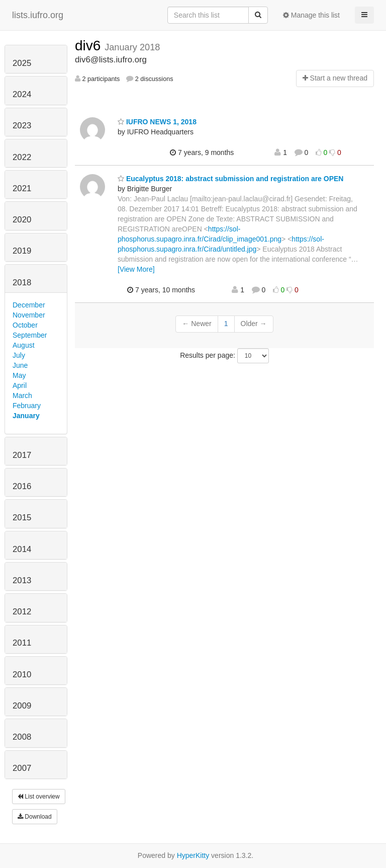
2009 (22, 706)
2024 (22, 94)
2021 (22, 188)
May (19, 375)
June (20, 365)
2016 (22, 486)
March (22, 396)
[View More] (136, 269)
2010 (22, 675)
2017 (22, 455)
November (29, 315)
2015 (22, 518)
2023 (22, 126)
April (20, 385)
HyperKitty (193, 855)
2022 (22, 157)
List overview (39, 797)
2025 (22, 63)
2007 (22, 768)
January (26, 416)
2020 (22, 220)
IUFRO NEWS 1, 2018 (157, 122)
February (27, 406)
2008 (22, 737)
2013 (22, 580)
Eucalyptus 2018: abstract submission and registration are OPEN (230, 179)
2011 (22, 643)
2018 (22, 283)
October (25, 325)
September (30, 335)
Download (35, 817)
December (29, 305)
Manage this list (311, 15)
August (24, 345)
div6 (90, 46)
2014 (22, 549)
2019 (22, 251)
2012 (22, 612)
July (19, 355)
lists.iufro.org (38, 15)
